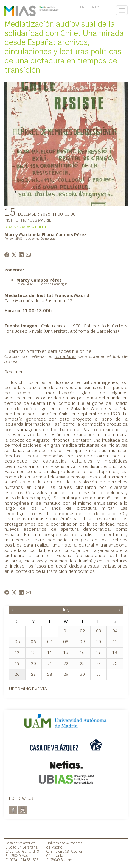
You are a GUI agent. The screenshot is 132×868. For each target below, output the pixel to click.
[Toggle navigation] (122, 10)
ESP (98, 7)
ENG (83, 7)
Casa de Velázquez (20, 843)
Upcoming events (28, 689)
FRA (91, 7)
